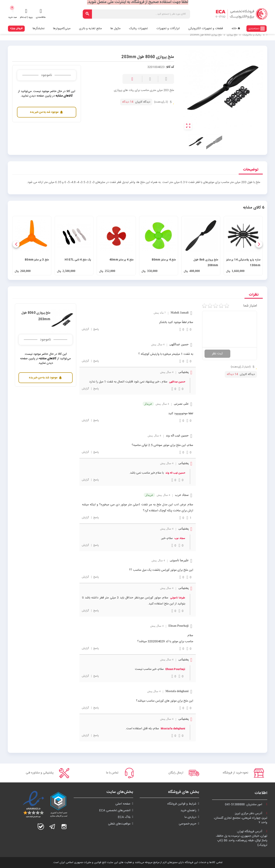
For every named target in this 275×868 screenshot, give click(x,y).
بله (41, 827)
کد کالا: (170, 67)
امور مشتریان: (246, 805)
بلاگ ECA (124, 817)
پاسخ (96, 329)
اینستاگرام (64, 827)
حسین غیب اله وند (175, 473)
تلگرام (52, 827)
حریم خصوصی (188, 824)
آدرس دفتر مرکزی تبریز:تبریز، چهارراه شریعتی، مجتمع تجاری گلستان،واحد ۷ (241, 818)
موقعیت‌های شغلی (119, 824)
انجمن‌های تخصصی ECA (115, 811)
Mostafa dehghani (173, 729)
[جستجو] (137, 14)
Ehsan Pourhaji (175, 669)
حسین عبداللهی (177, 382)
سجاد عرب (180, 538)
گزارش (85, 329)
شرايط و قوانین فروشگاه (182, 804)
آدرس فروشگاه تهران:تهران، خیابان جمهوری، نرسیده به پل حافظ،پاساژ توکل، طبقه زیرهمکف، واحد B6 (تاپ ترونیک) (242, 838)
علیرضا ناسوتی (178, 598)
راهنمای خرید (188, 811)
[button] (259, 244)
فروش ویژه (16, 28)
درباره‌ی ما (190, 817)
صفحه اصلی (123, 804)
